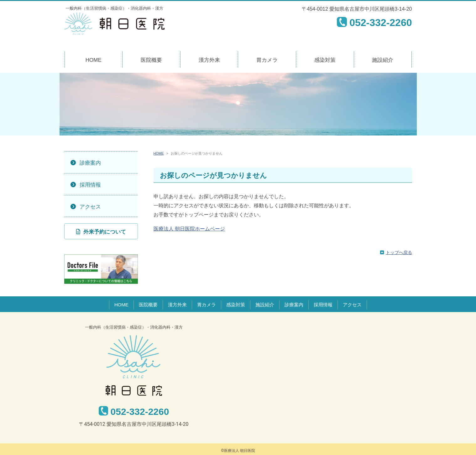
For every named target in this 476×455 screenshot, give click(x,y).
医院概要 (151, 60)
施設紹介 (383, 60)
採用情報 (90, 185)
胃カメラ (267, 60)
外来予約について (105, 232)
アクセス (90, 207)
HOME (94, 60)
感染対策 (325, 60)
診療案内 (90, 163)
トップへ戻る (399, 252)
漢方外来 (209, 60)
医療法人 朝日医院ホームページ (189, 229)
